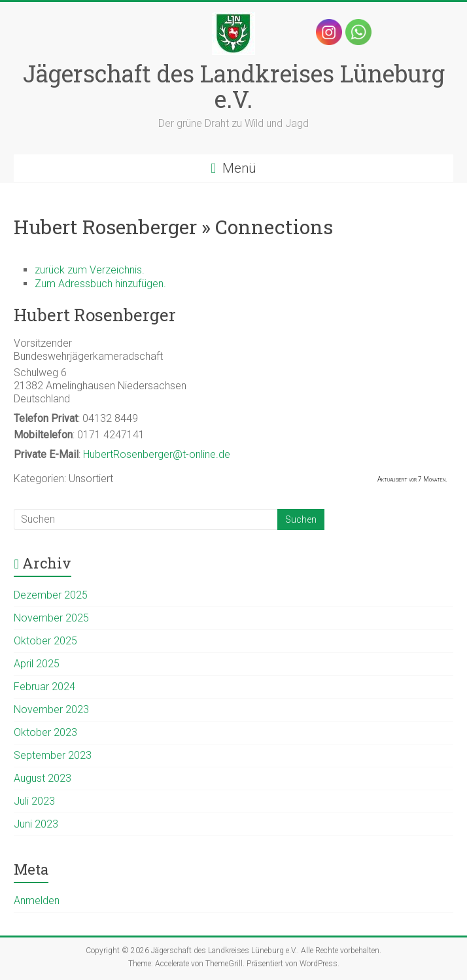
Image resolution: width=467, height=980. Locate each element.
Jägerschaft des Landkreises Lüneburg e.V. (234, 86)
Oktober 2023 (45, 732)
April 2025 (37, 664)
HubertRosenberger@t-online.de (157, 454)
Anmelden (37, 901)
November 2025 (51, 618)
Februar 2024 (44, 687)
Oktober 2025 (45, 641)
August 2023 (43, 778)
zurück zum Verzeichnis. (90, 270)
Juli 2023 (34, 801)
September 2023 (53, 755)
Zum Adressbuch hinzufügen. (100, 284)
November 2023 (51, 709)
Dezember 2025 (51, 595)
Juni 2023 (36, 824)
